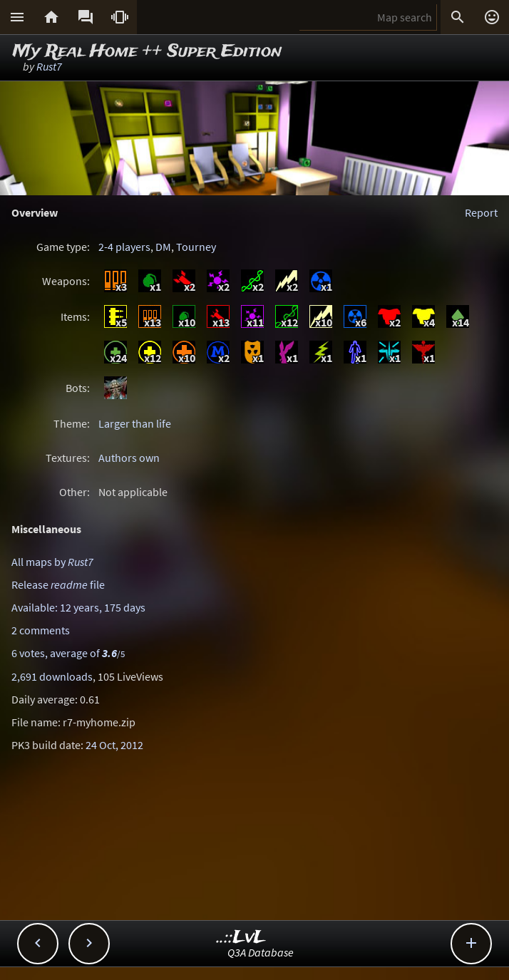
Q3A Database (261, 952)
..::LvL (241, 938)
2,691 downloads (52, 676)
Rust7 (49, 66)
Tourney (196, 247)
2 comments (41, 630)
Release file (58, 584)
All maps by (52, 562)
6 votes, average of (68, 653)
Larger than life (135, 423)
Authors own (129, 458)
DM (163, 247)
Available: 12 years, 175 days (78, 607)
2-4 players (124, 247)
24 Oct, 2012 (114, 745)
